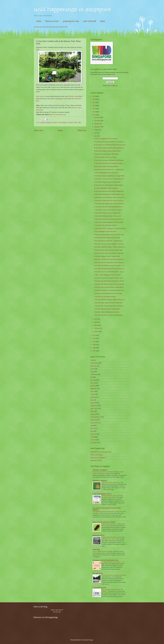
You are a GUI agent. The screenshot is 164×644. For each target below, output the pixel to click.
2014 (94, 112)
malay (92, 400)
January (97, 331)
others (92, 411)
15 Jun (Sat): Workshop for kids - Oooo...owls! (107, 216)
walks (79, 122)
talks (92, 426)
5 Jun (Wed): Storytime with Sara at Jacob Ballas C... (109, 269)
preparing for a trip (71, 21)
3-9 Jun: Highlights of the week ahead (105, 231)
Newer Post (39, 130)
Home (60, 130)
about (103, 21)
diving (92, 372)
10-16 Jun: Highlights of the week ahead (106, 188)
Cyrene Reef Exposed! (99, 588)
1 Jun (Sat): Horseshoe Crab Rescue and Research (108, 315)
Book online (40, 96)
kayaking (93, 397)
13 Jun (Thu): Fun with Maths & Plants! (106, 225)
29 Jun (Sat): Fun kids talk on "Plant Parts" (106, 154)
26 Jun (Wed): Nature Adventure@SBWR (106, 167)
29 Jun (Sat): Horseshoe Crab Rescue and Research (109, 160)
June (96, 136)
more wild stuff (90, 21)
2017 (94, 103)
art (91, 360)
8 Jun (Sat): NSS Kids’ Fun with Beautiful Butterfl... (109, 259)
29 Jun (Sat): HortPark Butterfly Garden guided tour (109, 148)
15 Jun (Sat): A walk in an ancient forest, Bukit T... (109, 210)
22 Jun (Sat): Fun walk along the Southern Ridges (108, 185)
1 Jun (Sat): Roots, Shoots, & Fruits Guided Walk (108, 303)
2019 (94, 96)
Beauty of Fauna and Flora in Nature (104, 522)
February (97, 328)
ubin (76, 122)
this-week (93, 428)
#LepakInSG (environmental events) (101, 452)
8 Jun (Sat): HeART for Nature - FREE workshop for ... (110, 247)
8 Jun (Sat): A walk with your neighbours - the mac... (109, 244)
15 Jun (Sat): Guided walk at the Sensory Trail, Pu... (109, 201)
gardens (43, 122)
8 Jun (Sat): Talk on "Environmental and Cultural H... (109, 263)
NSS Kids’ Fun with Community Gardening (114, 575)
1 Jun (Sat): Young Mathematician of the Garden (108, 293)
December (97, 117)
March (96, 325)
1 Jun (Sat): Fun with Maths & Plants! (105, 297)
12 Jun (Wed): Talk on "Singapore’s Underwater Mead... (110, 228)
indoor (92, 391)
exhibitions (94, 374)
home (39, 21)
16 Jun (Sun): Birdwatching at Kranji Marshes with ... (109, 194)
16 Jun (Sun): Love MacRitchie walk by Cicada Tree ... (110, 197)
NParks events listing (96, 455)
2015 (94, 109)
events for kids (63, 27)
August (97, 130)
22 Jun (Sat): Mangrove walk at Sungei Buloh (107, 182)
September (98, 127)
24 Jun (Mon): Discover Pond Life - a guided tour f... (109, 170)
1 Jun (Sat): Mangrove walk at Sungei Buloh (107, 309)
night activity (94, 409)
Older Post (82, 130)
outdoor (55, 122)
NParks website (74, 96)
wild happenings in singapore (72, 9)
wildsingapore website (61, 99)
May (96, 319)
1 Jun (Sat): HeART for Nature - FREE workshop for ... (110, 300)
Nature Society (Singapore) (98, 458)
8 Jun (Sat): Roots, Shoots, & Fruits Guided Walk (108, 250)
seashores (71, 122)
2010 (94, 342)
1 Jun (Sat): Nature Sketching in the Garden (107, 312)
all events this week (40, 27)
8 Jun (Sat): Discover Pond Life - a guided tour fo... (109, 241)
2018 (94, 99)
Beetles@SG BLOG (99, 535)
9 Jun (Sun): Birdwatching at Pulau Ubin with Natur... (110, 235)
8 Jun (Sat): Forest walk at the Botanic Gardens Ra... (109, 253)
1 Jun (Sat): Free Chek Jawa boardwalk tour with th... (109, 281)
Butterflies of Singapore (100, 481)
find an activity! (52, 21)
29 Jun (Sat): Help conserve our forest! (105, 157)
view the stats (57, 612)
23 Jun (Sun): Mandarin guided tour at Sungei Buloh (109, 176)
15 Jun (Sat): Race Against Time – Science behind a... (109, 204)
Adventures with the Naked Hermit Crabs (105, 560)
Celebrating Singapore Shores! (102, 494)
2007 (94, 351)
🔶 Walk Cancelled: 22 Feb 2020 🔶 (112, 562)
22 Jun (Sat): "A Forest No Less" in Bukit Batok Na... (109, 179)
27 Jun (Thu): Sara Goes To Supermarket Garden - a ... (110, 163)
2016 (94, 106)
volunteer (93, 434)
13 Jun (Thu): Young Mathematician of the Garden (109, 222)
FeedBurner (114, 86)
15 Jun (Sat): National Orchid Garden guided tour (108, 207)
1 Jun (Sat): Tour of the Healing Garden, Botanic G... (109, 306)
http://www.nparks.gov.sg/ (58, 114)
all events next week (52, 27)
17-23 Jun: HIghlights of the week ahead (106, 173)
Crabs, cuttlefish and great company (103, 551)
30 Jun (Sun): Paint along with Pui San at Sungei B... (109, 142)
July (96, 133)
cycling (93, 369)
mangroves (49, 122)
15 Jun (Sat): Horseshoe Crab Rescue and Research (109, 219)
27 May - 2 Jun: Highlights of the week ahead (107, 275)
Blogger (91, 640)
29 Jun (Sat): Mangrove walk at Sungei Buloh (107, 151)
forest (92, 383)
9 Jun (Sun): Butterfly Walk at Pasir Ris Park (107, 238)
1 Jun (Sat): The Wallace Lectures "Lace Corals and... (109, 284)
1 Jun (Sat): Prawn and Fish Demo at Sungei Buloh (109, 287)
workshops (94, 443)
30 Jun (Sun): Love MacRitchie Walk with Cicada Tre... (110, 145)
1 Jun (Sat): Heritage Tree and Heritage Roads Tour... (109, 290)
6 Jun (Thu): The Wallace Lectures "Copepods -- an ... (110, 266)
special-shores (94, 423)
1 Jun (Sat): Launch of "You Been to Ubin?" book (108, 278)
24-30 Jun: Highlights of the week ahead (106, 139)
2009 (94, 345)
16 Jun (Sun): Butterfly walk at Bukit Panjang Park (109, 191)
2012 (94, 335)
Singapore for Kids (96, 460)
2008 (94, 348)
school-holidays (63, 122)
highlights (93, 389)
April (96, 322)
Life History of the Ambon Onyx (111, 482)
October (97, 124)
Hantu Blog (96, 550)
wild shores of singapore (100, 470)
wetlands (93, 440)
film (92, 377)
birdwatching (94, 363)
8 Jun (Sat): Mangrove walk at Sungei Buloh (107, 256)
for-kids (93, 380)
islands (92, 394)
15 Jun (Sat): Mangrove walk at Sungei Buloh (107, 213)
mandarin (93, 403)
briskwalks (94, 366)
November (98, 121)
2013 (94, 115)
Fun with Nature (98, 573)
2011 (94, 338)
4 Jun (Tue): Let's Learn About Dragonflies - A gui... (109, 272)
